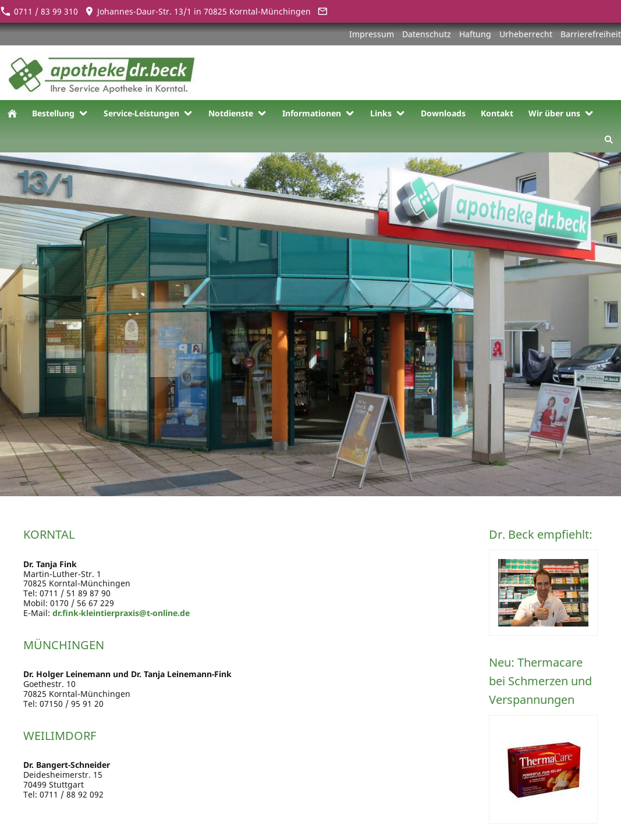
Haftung (475, 34)
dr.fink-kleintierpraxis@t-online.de (121, 613)
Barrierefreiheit (591, 34)
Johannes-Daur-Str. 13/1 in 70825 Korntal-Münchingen (198, 11)
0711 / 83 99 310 (39, 11)
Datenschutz (427, 34)
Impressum (372, 34)
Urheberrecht (526, 34)
